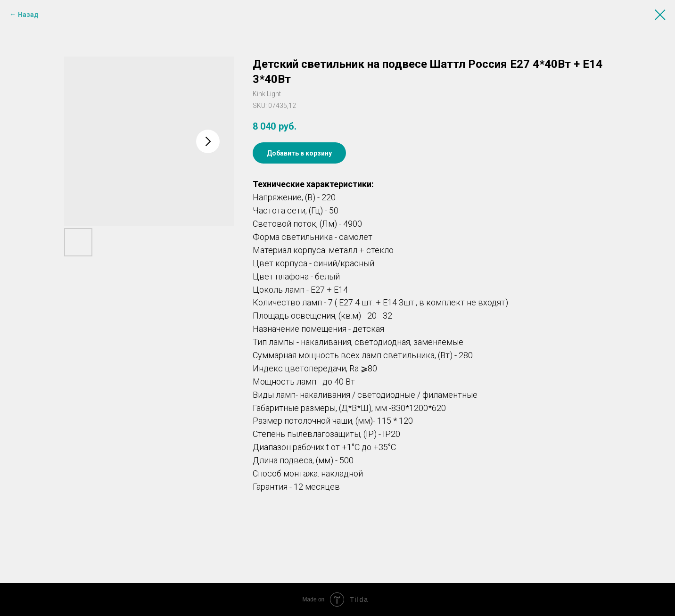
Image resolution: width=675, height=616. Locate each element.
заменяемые (438, 342)
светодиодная (382, 342)
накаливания (326, 342)
